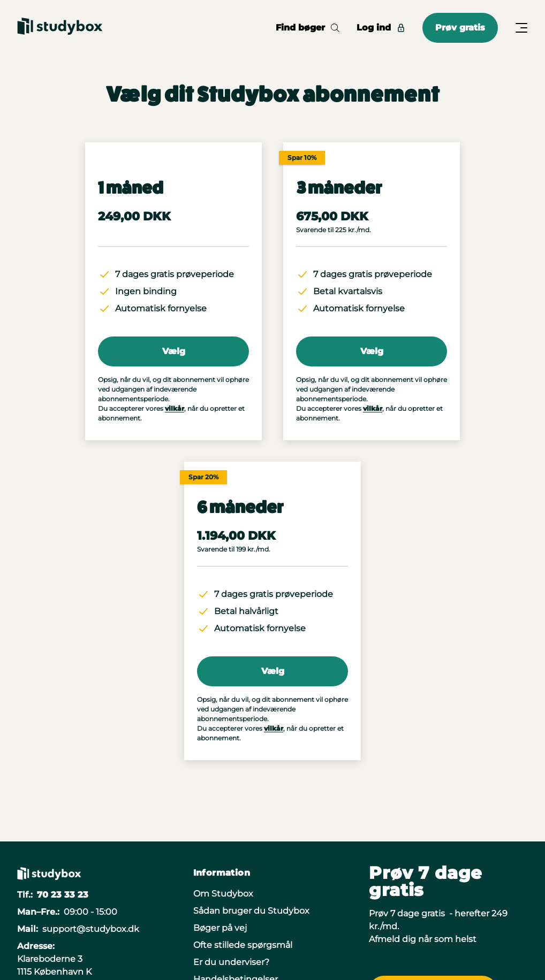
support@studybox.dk (91, 929)
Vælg (174, 351)
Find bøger (308, 28)
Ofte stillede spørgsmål (243, 945)
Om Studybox (223, 894)
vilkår (175, 408)
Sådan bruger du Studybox (251, 911)
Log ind (381, 28)
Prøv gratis (460, 28)
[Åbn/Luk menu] (521, 28)
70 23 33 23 (63, 895)
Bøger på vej (220, 928)
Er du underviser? (231, 962)
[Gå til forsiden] (60, 28)
